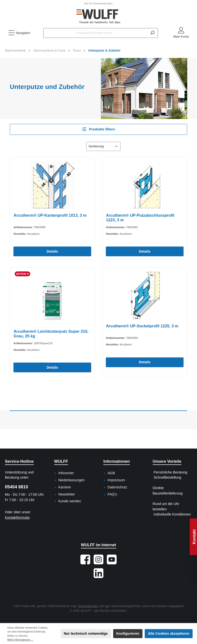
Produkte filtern (99, 129)
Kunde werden (70, 501)
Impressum (116, 480)
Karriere (65, 487)
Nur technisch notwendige (86, 633)
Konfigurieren (128, 633)
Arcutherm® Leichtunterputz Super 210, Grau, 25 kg (51, 334)
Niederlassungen (72, 480)
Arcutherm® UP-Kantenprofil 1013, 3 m (50, 215)
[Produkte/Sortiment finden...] (95, 33)
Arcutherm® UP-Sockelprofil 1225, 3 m (142, 326)
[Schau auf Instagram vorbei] (98, 559)
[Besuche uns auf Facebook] (85, 559)
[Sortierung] (103, 146)
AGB (111, 473)
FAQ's (112, 494)
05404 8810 (16, 487)
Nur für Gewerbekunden (98, 3)
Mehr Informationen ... (20, 640)
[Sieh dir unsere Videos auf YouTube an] (112, 559)
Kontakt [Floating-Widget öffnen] (194, 537)
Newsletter (67, 494)
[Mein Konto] (181, 33)
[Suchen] (152, 33)
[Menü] (19, 33)
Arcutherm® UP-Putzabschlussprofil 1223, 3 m (140, 218)
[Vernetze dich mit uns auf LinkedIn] (98, 573)
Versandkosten (88, 606)
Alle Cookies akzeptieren (169, 633)
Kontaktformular (17, 517)
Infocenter (66, 473)
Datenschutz (117, 487)
